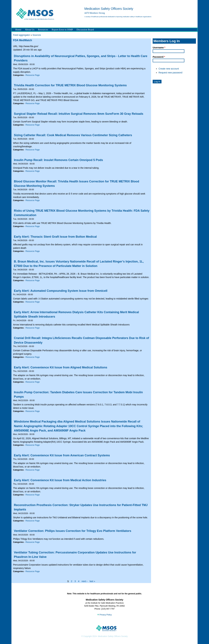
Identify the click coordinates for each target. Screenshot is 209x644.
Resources (43, 30)
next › (84, 581)
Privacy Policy (104, 615)
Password (159, 57)
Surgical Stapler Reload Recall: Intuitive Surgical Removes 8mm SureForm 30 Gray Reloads (79, 114)
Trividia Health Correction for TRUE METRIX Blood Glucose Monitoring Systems (70, 85)
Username (159, 48)
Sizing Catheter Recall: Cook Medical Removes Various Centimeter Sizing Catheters (73, 135)
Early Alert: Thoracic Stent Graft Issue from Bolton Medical (55, 237)
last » (92, 581)
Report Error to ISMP (62, 30)
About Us (30, 30)
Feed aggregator (22, 35)
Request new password (170, 73)
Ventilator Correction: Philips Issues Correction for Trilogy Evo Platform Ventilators (73, 531)
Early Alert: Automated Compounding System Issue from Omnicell (61, 291)
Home (18, 30)
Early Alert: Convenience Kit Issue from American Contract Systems (62, 455)
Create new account (169, 69)
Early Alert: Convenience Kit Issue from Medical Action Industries (60, 480)
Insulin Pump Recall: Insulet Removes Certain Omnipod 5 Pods (58, 160)
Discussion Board (85, 30)
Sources (37, 35)
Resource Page (33, 75)
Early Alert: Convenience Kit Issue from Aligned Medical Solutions (61, 367)
